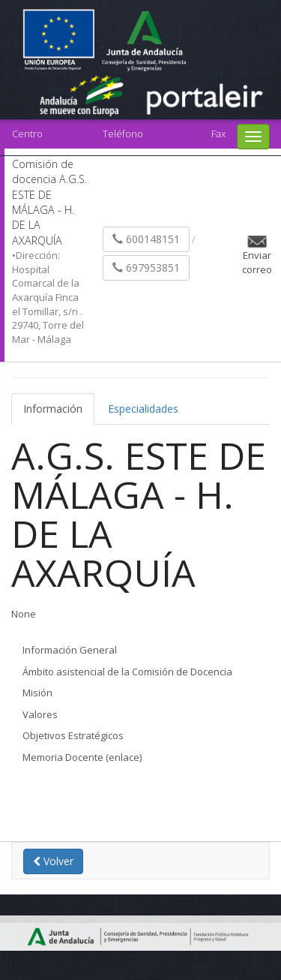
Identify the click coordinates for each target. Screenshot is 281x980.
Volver (53, 861)
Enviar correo (257, 262)
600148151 (146, 239)
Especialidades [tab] (143, 409)
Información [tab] (53, 409)
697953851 (146, 268)
